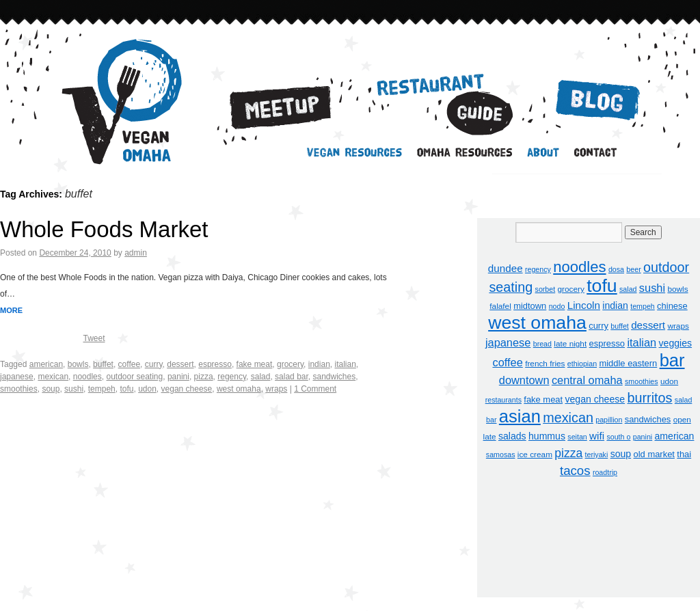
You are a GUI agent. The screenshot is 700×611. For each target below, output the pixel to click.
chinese (672, 306)
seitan (577, 437)
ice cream (535, 454)
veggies (676, 343)
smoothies (19, 389)
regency (232, 377)
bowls (78, 364)
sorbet (546, 289)
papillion (609, 420)
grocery (290, 364)
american (46, 364)
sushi (74, 389)
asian (520, 416)
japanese (17, 377)
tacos (575, 471)
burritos (649, 398)
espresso (215, 364)
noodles (87, 377)
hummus (547, 436)
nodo (557, 306)
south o (618, 437)
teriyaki (597, 454)
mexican (53, 377)
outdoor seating (134, 377)
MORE (11, 310)
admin (136, 253)
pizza (204, 377)
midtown (530, 306)
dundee (506, 268)
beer (633, 269)
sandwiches (334, 377)
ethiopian (582, 364)
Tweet (94, 338)
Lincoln (584, 305)
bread (542, 344)
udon (147, 389)
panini (178, 377)
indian (319, 364)
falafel (500, 306)
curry (154, 364)
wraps (276, 389)
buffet (103, 364)
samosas (501, 454)
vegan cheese (187, 389)
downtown (524, 380)
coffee (129, 364)
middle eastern (628, 363)
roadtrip (605, 472)
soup (51, 389)
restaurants (503, 400)
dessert (180, 364)
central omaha (587, 380)
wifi (597, 436)
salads (512, 436)
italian (345, 364)
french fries (545, 364)
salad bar (292, 377)
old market (654, 454)
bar (672, 360)
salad (261, 377)
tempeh (102, 389)
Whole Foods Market (104, 229)
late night (570, 344)
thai (684, 454)
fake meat (255, 364)
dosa (616, 269)
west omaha (239, 389)
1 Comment (315, 389)
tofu (126, 389)
